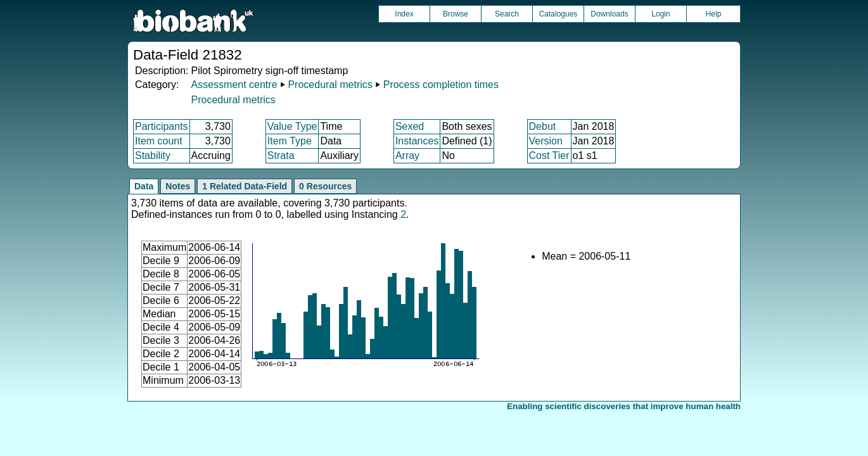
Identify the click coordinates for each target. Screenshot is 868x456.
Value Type (292, 126)
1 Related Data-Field (245, 186)
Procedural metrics (330, 85)
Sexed (410, 126)
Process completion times (441, 85)
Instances (417, 141)
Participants (162, 126)
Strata (281, 155)
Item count (159, 141)
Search (507, 14)
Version (546, 141)
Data (144, 186)
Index (404, 14)
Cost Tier (549, 155)
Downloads (609, 14)
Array (407, 155)
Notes (178, 186)
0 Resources (325, 186)
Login (661, 14)
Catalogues (558, 14)
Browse (456, 14)
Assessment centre (234, 85)
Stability (153, 155)
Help (714, 14)
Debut (543, 126)
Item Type (290, 141)
